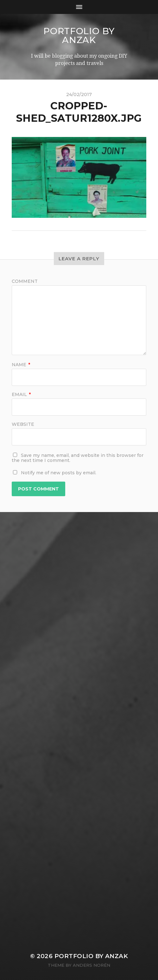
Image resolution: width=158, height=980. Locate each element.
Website (23, 424)
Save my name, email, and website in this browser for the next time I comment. (78, 458)
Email (21, 394)
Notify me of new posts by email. (59, 473)
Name (21, 365)
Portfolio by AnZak (79, 36)
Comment (25, 281)
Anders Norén (92, 965)
